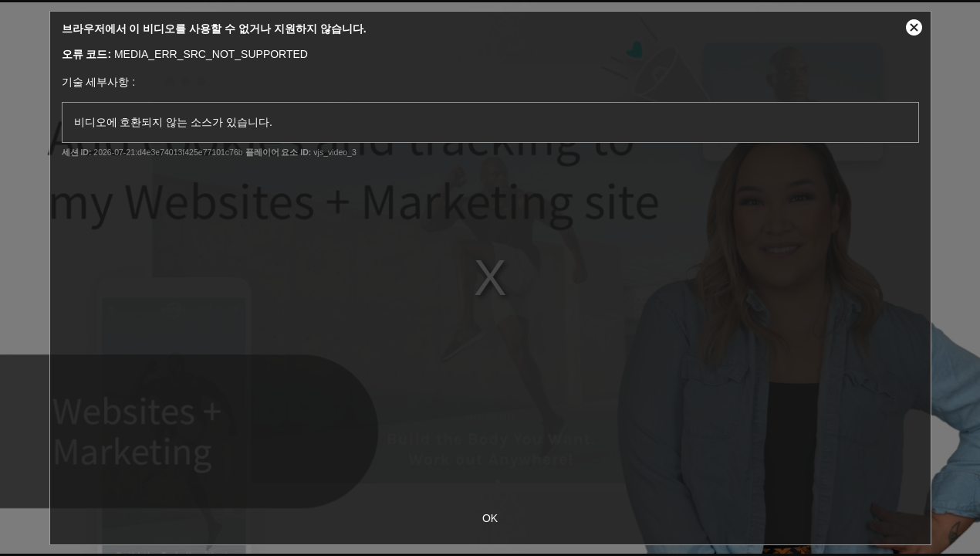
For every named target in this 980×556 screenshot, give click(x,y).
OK (490, 518)
